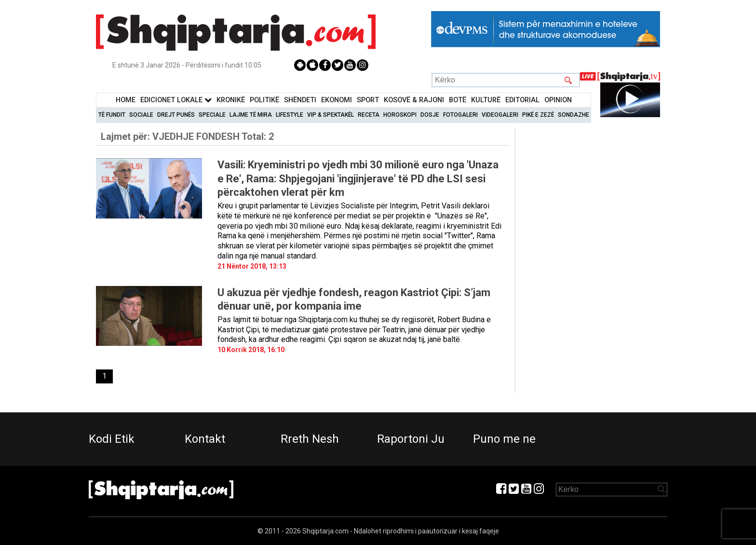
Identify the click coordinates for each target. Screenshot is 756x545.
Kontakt (205, 439)
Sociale (141, 115)
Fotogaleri (460, 115)
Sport (368, 100)
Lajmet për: (187, 136)
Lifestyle (290, 115)
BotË (458, 100)
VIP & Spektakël (331, 115)
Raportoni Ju (411, 439)
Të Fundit (112, 115)
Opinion (558, 100)
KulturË (486, 100)
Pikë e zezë (538, 115)
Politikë (264, 100)
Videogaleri (500, 115)
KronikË (231, 100)
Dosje (430, 115)
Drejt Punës (176, 115)
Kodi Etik (112, 439)
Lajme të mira (251, 115)
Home (126, 100)
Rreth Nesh (310, 439)
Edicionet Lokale (176, 100)
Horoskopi (400, 115)
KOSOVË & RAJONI (414, 100)
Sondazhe (574, 115)
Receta (369, 115)
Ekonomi (337, 100)
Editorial (522, 100)
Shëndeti (300, 100)
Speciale (212, 115)
